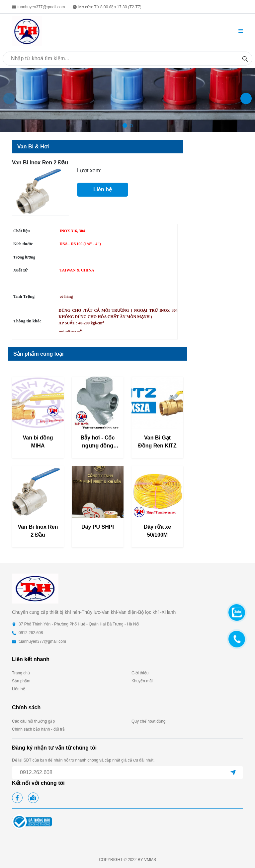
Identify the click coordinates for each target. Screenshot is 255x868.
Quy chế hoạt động (148, 721)
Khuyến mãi (142, 681)
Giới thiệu (140, 673)
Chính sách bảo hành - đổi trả (38, 729)
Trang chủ (21, 673)
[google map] (33, 798)
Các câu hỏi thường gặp (33, 721)
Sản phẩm (21, 681)
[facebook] (17, 798)
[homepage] (27, 31)
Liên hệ (103, 189)
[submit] (233, 773)
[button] (241, 31)
